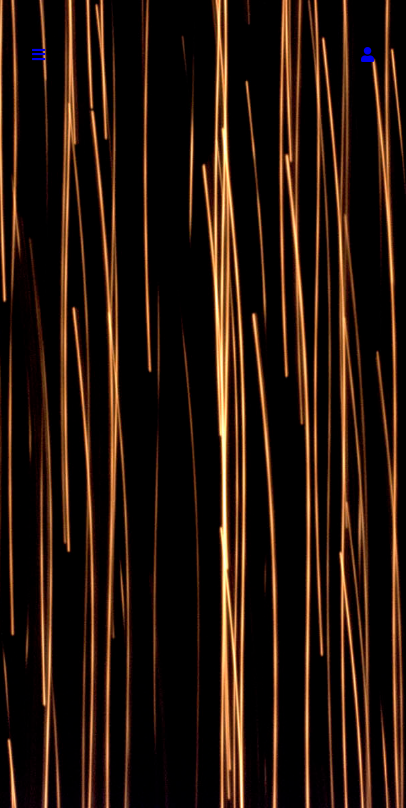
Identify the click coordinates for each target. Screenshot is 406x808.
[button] (367, 54)
